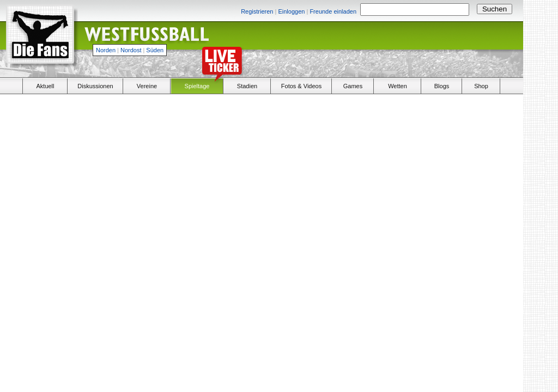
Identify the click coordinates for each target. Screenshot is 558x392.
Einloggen (291, 11)
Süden (155, 50)
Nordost (131, 50)
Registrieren (257, 11)
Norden (106, 50)
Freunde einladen (333, 11)
